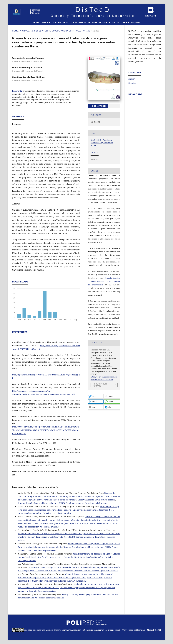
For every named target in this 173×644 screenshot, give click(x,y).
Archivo (92, 23)
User (125, 23)
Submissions (77, 23)
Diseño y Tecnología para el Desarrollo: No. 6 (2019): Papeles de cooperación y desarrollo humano (62, 503)
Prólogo (66, 594)
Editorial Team (60, 23)
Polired (135, 23)
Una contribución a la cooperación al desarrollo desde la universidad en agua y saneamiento (71, 567)
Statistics (114, 23)
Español (132, 83)
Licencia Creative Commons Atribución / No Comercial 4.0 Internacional (104, 281)
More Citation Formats (100, 385)
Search (103, 23)
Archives (24, 31)
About (45, 23)
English (132, 79)
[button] (96, 396)
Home (36, 23)
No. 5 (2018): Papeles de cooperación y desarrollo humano (60, 31)
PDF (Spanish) (99, 106)
